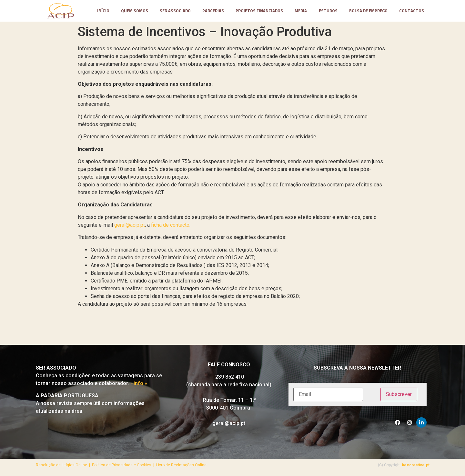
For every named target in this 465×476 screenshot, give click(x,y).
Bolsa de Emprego (368, 11)
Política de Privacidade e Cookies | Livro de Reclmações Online (149, 465)
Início (103, 11)
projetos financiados (259, 11)
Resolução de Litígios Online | (64, 465)
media (301, 11)
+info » (139, 383)
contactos (412, 11)
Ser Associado (175, 11)
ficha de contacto (170, 225)
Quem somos (135, 11)
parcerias (213, 11)
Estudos (328, 11)
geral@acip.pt (130, 225)
